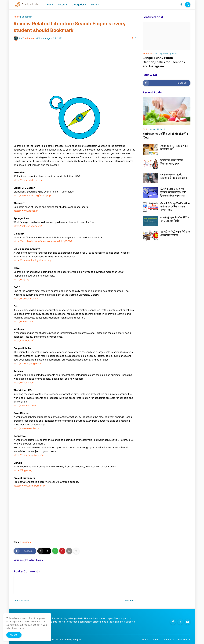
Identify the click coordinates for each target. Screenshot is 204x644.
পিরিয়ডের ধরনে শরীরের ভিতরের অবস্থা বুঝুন (172, 162)
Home (17, 17)
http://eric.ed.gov (23, 321)
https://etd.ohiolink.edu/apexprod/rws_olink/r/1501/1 (43, 241)
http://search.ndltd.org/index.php (32, 195)
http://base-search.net (26, 299)
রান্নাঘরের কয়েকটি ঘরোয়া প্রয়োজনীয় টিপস (165, 136)
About (155, 639)
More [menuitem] (94, 5)
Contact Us (168, 639)
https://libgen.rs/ (23, 470)
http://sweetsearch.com (27, 428)
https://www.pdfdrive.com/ (28, 180)
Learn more (18, 628)
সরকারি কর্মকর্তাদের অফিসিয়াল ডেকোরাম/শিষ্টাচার (175, 234)
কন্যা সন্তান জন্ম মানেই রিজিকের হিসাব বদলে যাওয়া (174, 176)
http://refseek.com (24, 383)
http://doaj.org (22, 279)
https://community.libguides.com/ (32, 260)
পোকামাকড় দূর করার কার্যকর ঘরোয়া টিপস (174, 148)
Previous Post (22, 600)
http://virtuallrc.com (25, 405)
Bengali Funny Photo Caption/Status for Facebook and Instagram (164, 62)
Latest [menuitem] (62, 5)
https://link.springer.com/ (28, 226)
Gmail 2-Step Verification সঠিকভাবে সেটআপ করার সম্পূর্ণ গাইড (175, 207)
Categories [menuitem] (78, 5)
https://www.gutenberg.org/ (29, 486)
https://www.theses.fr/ (26, 211)
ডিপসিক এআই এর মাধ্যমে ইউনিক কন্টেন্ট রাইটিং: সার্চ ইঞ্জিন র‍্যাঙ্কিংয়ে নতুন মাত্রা (173, 192)
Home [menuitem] (50, 5)
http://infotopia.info (24, 341)
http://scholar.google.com (28, 363)
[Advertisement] (75, 70)
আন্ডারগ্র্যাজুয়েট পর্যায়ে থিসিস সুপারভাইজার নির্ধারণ (175, 219)
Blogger (77, 639)
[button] (182, 5)
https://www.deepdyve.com (29, 455)
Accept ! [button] (14, 635)
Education (27, 17)
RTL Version (184, 639)
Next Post (130, 600)
